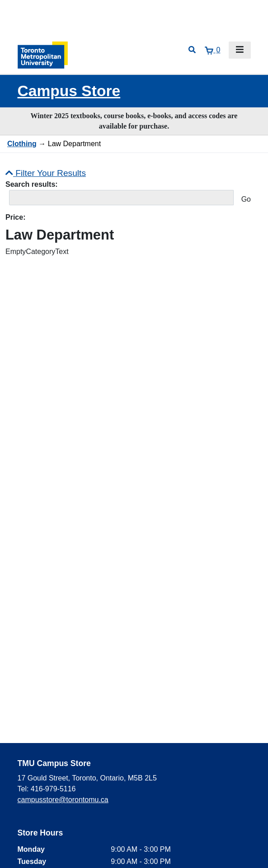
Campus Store (69, 91)
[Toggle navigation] (240, 50)
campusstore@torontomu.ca (63, 800)
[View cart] (212, 50)
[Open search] (192, 50)
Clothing (22, 144)
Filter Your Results (46, 173)
